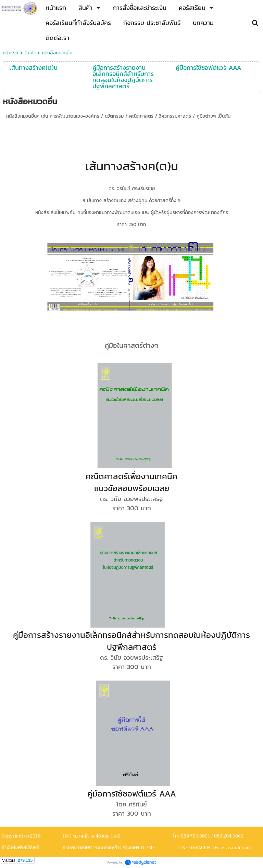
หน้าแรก (11, 53)
